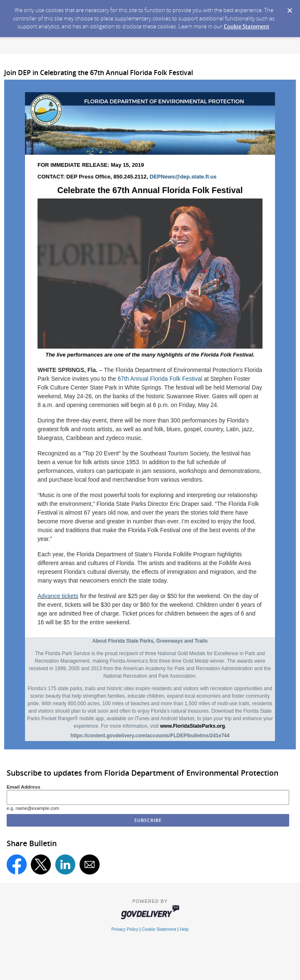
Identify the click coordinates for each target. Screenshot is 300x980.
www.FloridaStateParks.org (192, 726)
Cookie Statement (246, 26)
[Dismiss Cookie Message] (290, 8)
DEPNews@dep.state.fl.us (183, 177)
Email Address (24, 787)
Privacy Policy (125, 929)
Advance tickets (58, 596)
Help (184, 929)
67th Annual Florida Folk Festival (161, 379)
